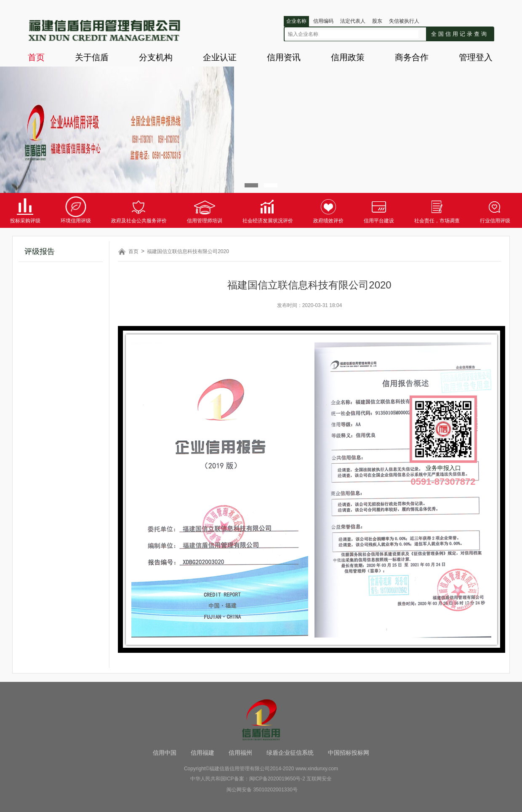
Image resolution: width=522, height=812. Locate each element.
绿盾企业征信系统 (290, 753)
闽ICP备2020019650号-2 (277, 779)
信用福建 (202, 753)
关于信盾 (92, 57)
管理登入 (476, 57)
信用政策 (348, 57)
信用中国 (165, 753)
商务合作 (412, 57)
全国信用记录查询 (460, 34)
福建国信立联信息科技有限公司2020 (188, 251)
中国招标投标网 (349, 753)
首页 (36, 57)
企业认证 (220, 57)
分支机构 (156, 57)
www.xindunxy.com (317, 769)
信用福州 (240, 753)
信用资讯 (284, 57)
